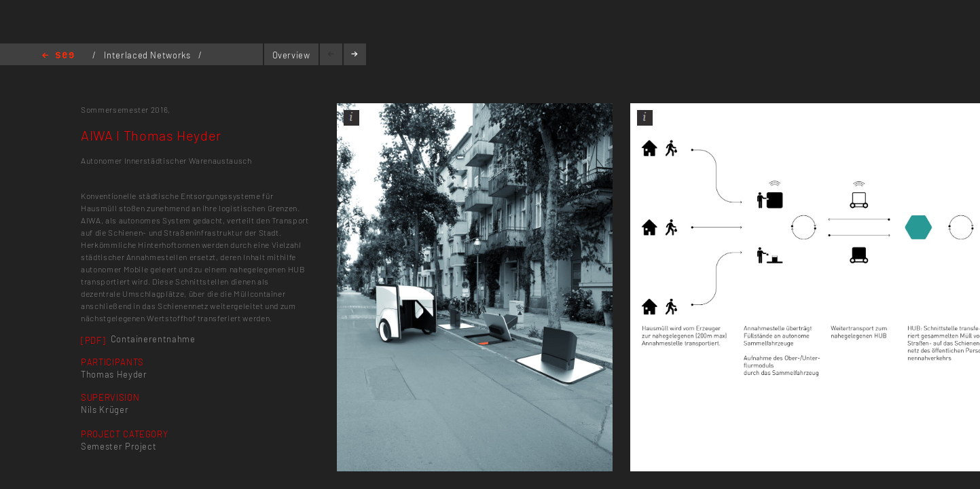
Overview (291, 55)
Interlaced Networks (148, 55)
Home (58, 56)
